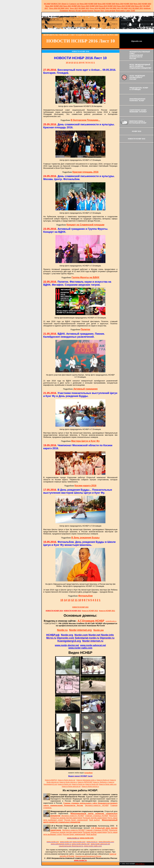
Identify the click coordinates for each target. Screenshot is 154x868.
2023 (138, 4)
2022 (49, 6)
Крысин (97, 11)
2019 (103, 6)
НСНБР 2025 (111, 4)
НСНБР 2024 (129, 4)
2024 (122, 4)
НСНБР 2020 (94, 6)
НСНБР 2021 (76, 6)
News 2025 (102, 4)
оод (78, 4)
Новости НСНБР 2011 (107, 611)
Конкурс (90, 11)
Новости (66, 780)
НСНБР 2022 (58, 6)
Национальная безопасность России (88, 856)
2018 (121, 6)
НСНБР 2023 (146, 4)
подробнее (88, 773)
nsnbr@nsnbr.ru (111, 621)
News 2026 (84, 4)
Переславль (120, 11)
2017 (139, 6)
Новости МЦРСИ (51, 780)
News (118, 4)
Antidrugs (147, 8)
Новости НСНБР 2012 (90, 611)
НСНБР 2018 (130, 6)
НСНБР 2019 (112, 6)
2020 (85, 6)
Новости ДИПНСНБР (85, 782)
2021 (67, 6)
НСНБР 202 (93, 4)
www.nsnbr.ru (140, 864)
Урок (102, 11)
